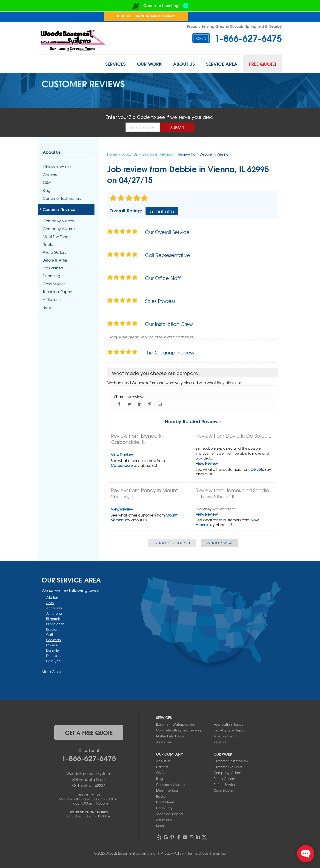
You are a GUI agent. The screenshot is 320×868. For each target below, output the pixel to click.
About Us (184, 64)
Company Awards (59, 229)
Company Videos (58, 221)
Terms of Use (198, 853)
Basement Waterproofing (176, 724)
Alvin (50, 603)
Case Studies (54, 284)
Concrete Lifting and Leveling (179, 730)
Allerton (52, 597)
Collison (52, 645)
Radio (48, 244)
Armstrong (54, 613)
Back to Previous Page (172, 543)
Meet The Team (56, 237)
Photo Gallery (55, 252)
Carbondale (122, 465)
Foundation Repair (228, 724)
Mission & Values (57, 167)
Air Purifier (164, 742)
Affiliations (51, 299)
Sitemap (219, 853)
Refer (47, 307)
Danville (53, 650)
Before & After (55, 260)
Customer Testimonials (62, 198)
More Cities (51, 671)
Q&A (47, 182)
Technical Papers (58, 292)
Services (115, 64)
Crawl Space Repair (229, 730)
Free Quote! (263, 64)
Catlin (51, 634)
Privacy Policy (172, 853)
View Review (122, 454)
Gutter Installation (170, 736)
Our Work (149, 64)
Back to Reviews (219, 543)
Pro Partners (53, 268)
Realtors (220, 742)
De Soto (257, 469)
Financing (51, 276)
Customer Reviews (59, 210)
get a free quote (89, 732)
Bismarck (53, 619)
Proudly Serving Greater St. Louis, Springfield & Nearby (234, 26)
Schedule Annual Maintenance (146, 16)
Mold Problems (225, 736)
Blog (47, 190)
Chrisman (54, 640)
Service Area (222, 64)
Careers (50, 175)
